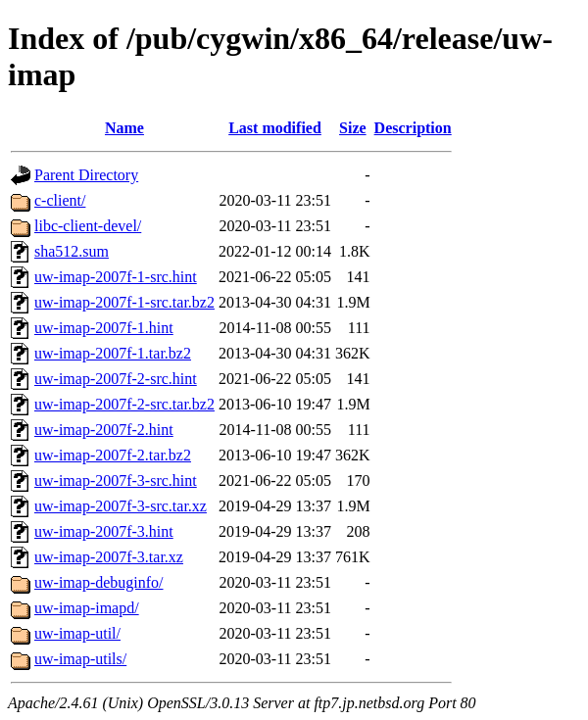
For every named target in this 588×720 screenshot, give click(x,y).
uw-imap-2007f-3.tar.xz (109, 557)
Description (413, 128)
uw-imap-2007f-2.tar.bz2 (113, 455)
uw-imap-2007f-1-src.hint (116, 277)
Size (353, 128)
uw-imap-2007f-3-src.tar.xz (121, 506)
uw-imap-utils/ (80, 659)
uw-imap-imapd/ (87, 608)
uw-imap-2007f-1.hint (104, 328)
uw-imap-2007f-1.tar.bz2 (113, 353)
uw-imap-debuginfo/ (99, 582)
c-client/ (60, 200)
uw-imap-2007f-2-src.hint (116, 379)
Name (124, 128)
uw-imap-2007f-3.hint (104, 531)
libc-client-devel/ (88, 226)
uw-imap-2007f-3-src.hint (116, 480)
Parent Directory (86, 175)
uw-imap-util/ (77, 633)
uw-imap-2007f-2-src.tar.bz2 (124, 404)
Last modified (275, 128)
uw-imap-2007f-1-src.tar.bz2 (124, 302)
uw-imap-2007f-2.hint (104, 430)
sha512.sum (72, 251)
